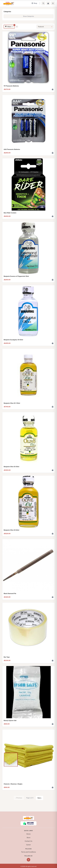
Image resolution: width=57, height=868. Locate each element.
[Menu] (53, 3)
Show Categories (28, 16)
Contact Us (28, 841)
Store (29, 838)
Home (29, 834)
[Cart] (48, 3)
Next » (40, 798)
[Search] (43, 3)
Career (28, 845)
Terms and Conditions (28, 852)
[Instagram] (28, 860)
